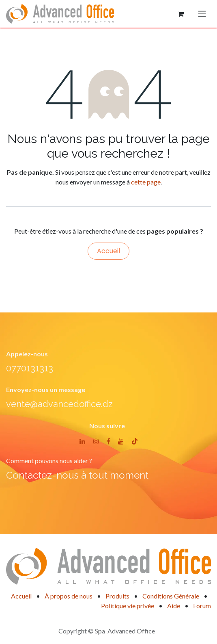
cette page (146, 182)
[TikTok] (135, 441)
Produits (117, 596)
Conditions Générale (171, 596)
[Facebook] (108, 441)
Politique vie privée (128, 606)
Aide (174, 606)
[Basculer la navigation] (202, 14)
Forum (202, 606)
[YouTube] (121, 441)
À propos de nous (69, 596)
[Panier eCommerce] (180, 14)
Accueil (108, 251)
